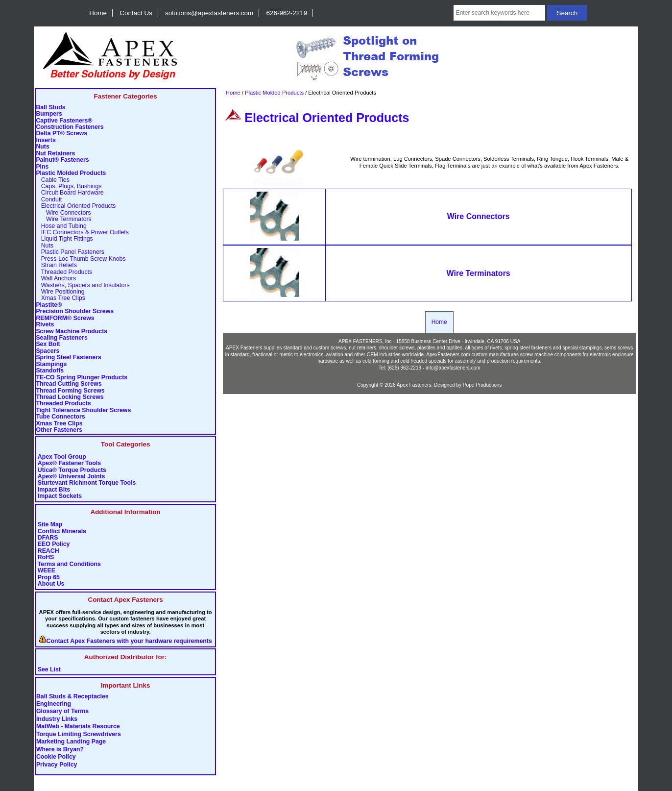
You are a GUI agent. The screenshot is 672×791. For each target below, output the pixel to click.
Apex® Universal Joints (72, 477)
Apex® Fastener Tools (69, 463)
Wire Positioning (60, 292)
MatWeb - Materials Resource (78, 727)
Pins (42, 167)
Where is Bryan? (60, 749)
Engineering (54, 704)
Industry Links (57, 719)
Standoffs (50, 371)
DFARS (48, 538)
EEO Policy (54, 544)
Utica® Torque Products (72, 470)
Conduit (49, 200)
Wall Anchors (56, 279)
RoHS (46, 557)
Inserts (46, 140)
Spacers (48, 351)
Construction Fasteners (70, 127)
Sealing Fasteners (61, 338)
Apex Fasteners (414, 385)
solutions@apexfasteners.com (209, 13)
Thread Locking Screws (70, 397)
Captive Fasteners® (64, 121)
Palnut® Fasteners (62, 160)
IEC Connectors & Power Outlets (82, 233)
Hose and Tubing (61, 226)
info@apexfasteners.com (453, 368)
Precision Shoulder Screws (75, 311)
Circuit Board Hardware (70, 193)
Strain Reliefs (56, 265)
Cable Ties (52, 180)
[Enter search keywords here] (499, 13)
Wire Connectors (63, 213)
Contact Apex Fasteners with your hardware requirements (129, 641)
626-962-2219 (287, 13)
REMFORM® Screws (65, 318)
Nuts (42, 147)
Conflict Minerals (62, 531)
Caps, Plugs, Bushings (69, 186)
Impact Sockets (60, 496)
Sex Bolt (48, 344)
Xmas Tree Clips (60, 298)
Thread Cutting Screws (69, 384)
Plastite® (49, 305)
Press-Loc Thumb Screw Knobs (81, 259)
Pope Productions (482, 385)
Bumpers (49, 114)
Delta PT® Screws (61, 134)
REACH (48, 551)
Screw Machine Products (72, 332)
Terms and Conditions (69, 564)
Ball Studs (50, 108)
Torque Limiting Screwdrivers (79, 734)
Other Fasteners (59, 430)
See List (49, 670)
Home (98, 13)
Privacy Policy (57, 765)
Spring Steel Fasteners (68, 358)
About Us (51, 584)
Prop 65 (49, 578)
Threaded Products (64, 272)
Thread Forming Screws (70, 391)
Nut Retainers (55, 154)
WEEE (47, 571)
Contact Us (136, 13)
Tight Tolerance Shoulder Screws (83, 410)
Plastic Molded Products (274, 93)
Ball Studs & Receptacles (72, 696)
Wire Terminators (63, 219)
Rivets (45, 325)
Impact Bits (54, 490)
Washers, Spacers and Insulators (83, 285)
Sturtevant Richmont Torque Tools (87, 483)
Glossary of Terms (62, 712)
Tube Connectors (60, 417)
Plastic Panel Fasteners (70, 252)
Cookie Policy (56, 757)
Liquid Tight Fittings (64, 239)
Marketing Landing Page (71, 742)
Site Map (50, 525)
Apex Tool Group (62, 457)
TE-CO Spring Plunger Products (82, 378)
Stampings (51, 364)
